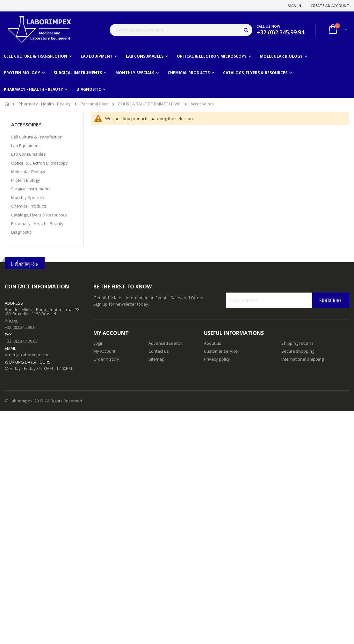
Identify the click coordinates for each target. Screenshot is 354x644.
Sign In (294, 6)
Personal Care (95, 104)
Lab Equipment (25, 145)
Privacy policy (217, 359)
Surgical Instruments (31, 189)
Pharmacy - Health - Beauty (45, 104)
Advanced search (165, 343)
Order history (106, 359)
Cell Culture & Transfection (37, 137)
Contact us (159, 351)
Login (98, 343)
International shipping (303, 359)
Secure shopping (298, 351)
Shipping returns (297, 343)
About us (213, 343)
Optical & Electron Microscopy (40, 163)
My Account (104, 351)
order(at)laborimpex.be (27, 355)
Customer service (221, 351)
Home (7, 105)
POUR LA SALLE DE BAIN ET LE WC (150, 104)
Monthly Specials (28, 197)
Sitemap (156, 359)
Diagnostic (21, 232)
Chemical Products (29, 206)
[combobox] (181, 30)
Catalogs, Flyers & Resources (39, 215)
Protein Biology (26, 180)
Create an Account (330, 6)
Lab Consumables (29, 154)
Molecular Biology (28, 172)
